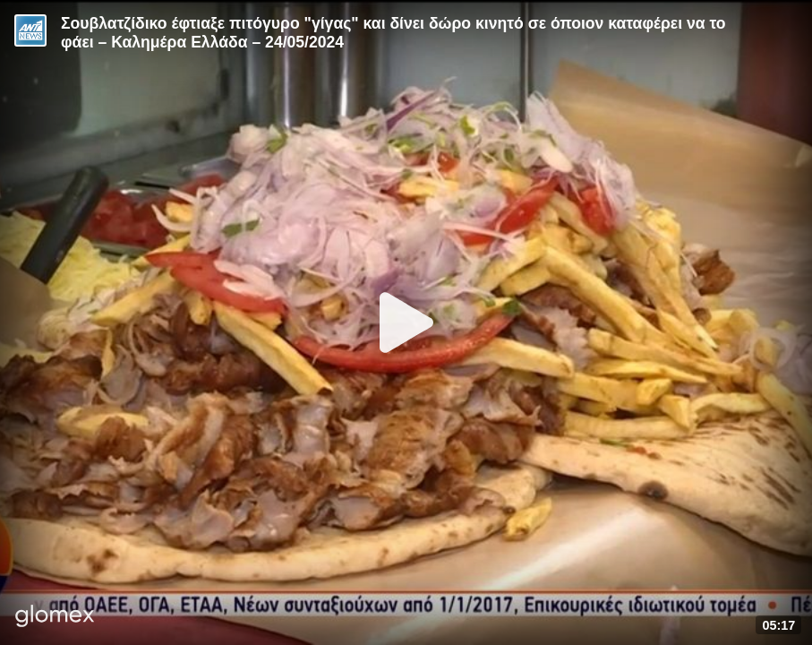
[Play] (406, 322)
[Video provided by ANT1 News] (30, 30)
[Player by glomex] (55, 618)
